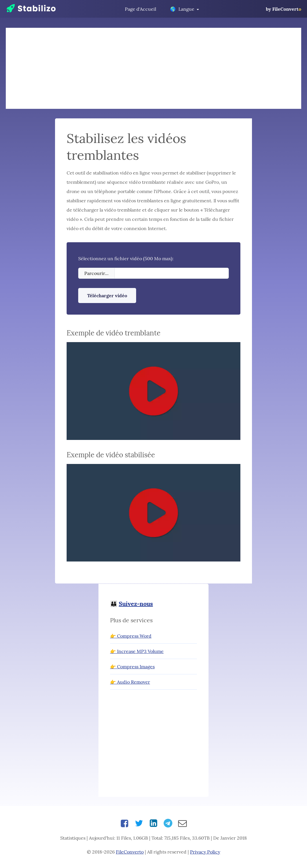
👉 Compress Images (132, 667)
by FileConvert (284, 9)
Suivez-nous (136, 604)
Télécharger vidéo (107, 296)
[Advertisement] (153, 68)
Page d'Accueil (140, 9)
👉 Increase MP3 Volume (137, 651)
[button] (153, 392)
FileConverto (130, 852)
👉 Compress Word (131, 636)
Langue (182, 9)
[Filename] (172, 273)
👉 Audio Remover (130, 682)
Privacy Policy (205, 852)
